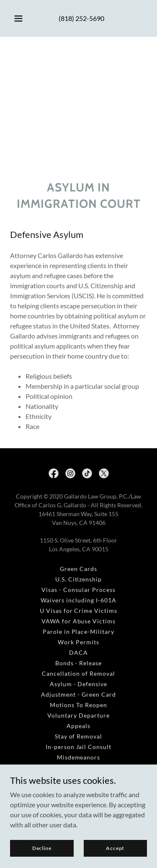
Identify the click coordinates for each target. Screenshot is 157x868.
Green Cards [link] (78, 569)
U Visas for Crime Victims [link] (79, 611)
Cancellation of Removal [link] (78, 673)
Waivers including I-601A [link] (78, 600)
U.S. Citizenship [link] (79, 579)
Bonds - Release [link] (79, 663)
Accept (115, 848)
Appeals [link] (78, 726)
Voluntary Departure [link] (78, 715)
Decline (42, 848)
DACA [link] (78, 652)
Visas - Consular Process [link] (78, 590)
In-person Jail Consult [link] (79, 747)
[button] (18, 18)
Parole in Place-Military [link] (79, 632)
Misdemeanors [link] (79, 757)
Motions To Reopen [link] (78, 705)
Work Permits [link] (78, 642)
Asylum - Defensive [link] (79, 684)
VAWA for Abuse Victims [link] (79, 621)
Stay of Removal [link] (79, 736)
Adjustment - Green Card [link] (78, 694)
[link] (54, 473)
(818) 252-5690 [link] (81, 18)
